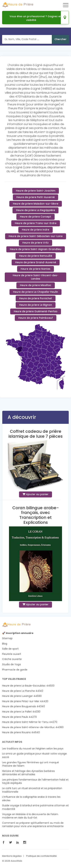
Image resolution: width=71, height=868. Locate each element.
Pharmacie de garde (15, 670)
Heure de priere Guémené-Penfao (36, 311)
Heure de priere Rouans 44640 (21, 732)
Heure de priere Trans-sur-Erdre (36, 223)
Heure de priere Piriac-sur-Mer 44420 (25, 701)
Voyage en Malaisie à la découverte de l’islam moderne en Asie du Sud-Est (30, 816)
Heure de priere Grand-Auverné (36, 262)
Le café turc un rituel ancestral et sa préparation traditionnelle (32, 790)
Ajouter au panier (35, 494)
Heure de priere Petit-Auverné (35, 197)
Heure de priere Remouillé (36, 256)
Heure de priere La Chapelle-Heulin (35, 292)
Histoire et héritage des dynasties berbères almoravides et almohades (28, 773)
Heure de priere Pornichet (36, 298)
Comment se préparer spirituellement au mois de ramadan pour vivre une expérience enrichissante (33, 825)
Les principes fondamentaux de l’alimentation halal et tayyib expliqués (35, 781)
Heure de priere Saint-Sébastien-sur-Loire (36, 236)
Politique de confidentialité (41, 856)
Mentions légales (12, 856)
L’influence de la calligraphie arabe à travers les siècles (31, 799)
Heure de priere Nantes (35, 269)
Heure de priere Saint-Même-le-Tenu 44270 (30, 722)
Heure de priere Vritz (35, 243)
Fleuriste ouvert (12, 654)
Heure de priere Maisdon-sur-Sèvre (36, 204)
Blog (5, 644)
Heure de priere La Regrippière (35, 210)
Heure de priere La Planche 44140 (23, 691)
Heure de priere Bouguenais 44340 (24, 706)
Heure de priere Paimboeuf (36, 318)
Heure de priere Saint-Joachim (36, 191)
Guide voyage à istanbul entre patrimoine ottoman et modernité (35, 807)
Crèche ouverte (12, 659)
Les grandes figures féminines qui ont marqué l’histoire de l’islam (30, 764)
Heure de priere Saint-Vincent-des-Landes (35, 277)
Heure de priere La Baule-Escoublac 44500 (28, 686)
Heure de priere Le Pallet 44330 (21, 712)
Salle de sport (10, 649)
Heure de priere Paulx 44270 (19, 717)
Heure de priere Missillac (36, 285)
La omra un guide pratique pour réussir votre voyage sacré (34, 755)
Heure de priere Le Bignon (36, 305)
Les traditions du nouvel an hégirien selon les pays (33, 749)
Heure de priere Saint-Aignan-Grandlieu (36, 249)
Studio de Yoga (11, 664)
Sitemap (7, 638)
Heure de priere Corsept (35, 217)
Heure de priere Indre (35, 230)
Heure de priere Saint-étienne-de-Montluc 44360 (33, 727)
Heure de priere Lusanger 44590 (22, 696)
